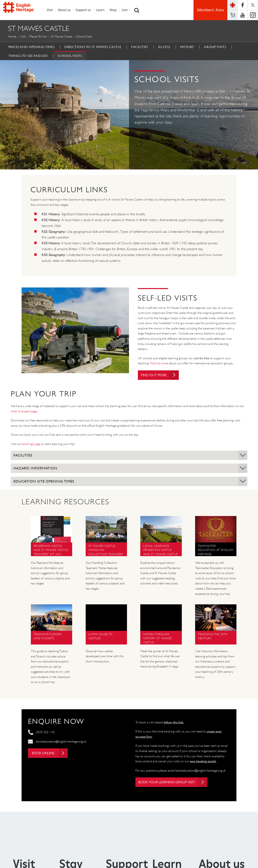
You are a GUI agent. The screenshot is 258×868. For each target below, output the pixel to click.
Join (125, 10)
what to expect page (24, 412)
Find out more (159, 363)
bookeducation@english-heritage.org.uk (61, 742)
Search (138, 10)
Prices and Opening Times (32, 47)
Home (12, 36)
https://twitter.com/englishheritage (253, 5)
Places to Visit (38, 36)
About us (65, 10)
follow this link (173, 723)
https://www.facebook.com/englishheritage (243, 5)
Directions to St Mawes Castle (93, 47)
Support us (84, 10)
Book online (51, 754)
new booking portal (203, 762)
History (187, 47)
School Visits (70, 56)
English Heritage (22, 9)
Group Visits (215, 47)
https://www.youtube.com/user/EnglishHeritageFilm (243, 15)
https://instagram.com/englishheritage (253, 15)
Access (164, 47)
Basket (233, 15)
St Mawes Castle (62, 36)
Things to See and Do (28, 56)
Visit (51, 10)
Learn (101, 10)
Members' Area (210, 10)
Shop (114, 10)
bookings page (31, 444)
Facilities (140, 47)
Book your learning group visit (176, 783)
